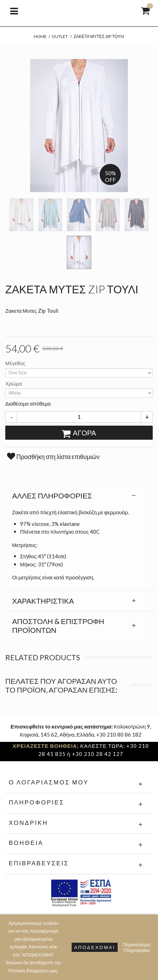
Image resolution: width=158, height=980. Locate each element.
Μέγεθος (16, 363)
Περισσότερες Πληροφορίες (137, 947)
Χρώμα (14, 383)
